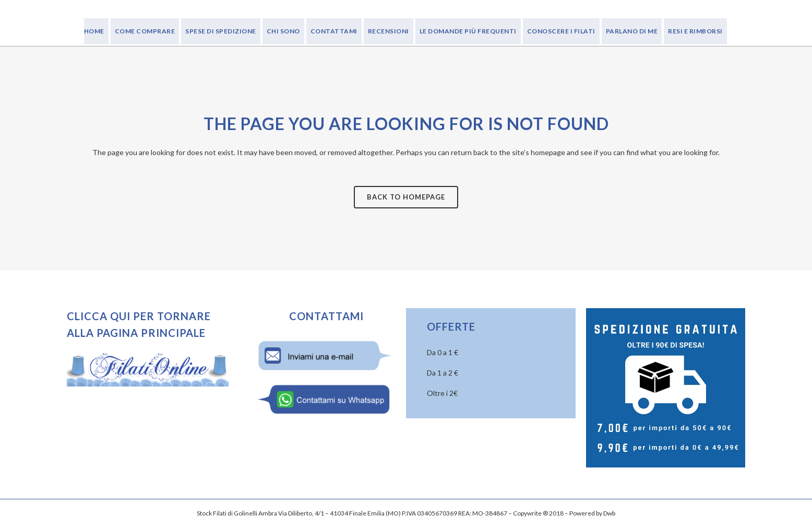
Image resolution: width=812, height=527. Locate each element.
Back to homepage (406, 197)
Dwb (609, 513)
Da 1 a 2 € (443, 373)
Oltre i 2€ (442, 393)
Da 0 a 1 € (443, 352)
